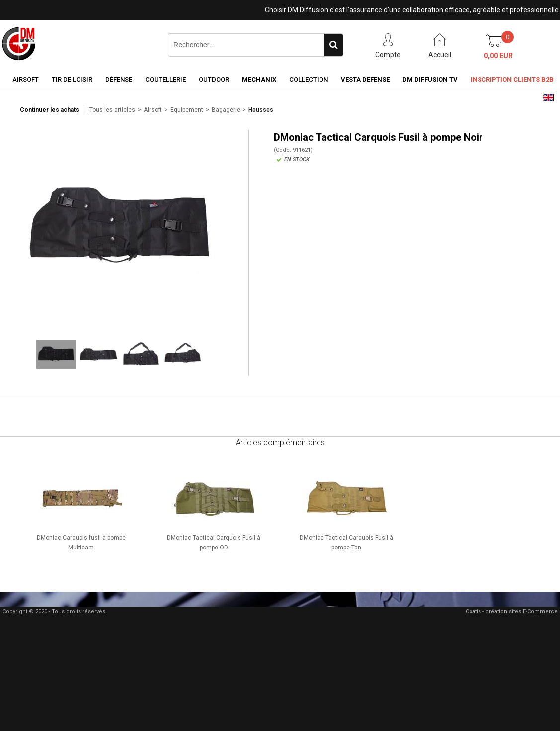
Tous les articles (112, 110)
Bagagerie (226, 110)
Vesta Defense (365, 79)
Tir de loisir (72, 79)
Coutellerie (165, 79)
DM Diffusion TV (430, 79)
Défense (119, 79)
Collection (309, 79)
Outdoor (214, 79)
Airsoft (26, 79)
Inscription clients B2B (512, 79)
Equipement (187, 110)
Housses (261, 110)
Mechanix (259, 79)
